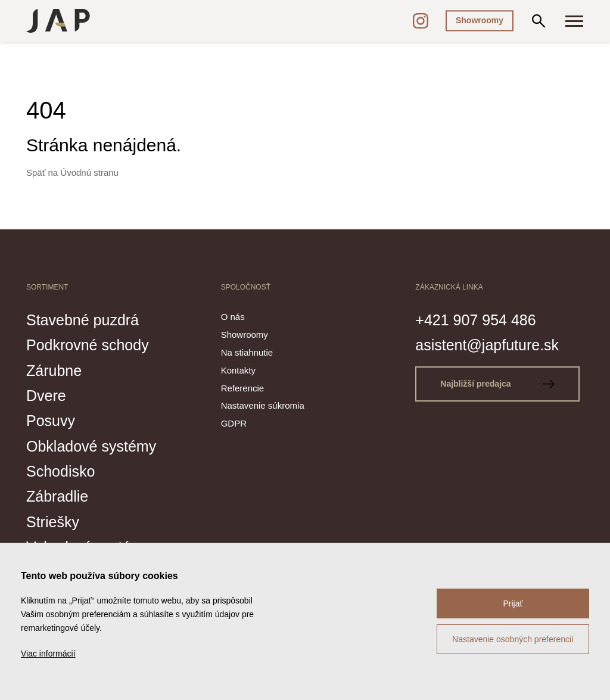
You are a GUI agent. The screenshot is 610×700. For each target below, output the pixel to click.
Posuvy (51, 421)
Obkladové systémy (91, 446)
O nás (233, 317)
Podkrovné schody (88, 345)
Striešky (53, 522)
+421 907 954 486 (475, 320)
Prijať (513, 603)
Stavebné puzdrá (83, 320)
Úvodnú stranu (89, 172)
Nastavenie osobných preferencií (513, 639)
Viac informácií (48, 654)
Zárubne (54, 371)
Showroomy (480, 20)
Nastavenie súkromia (263, 405)
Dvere (46, 396)
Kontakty (238, 370)
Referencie (243, 388)
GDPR (234, 423)
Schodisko (60, 471)
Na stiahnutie (247, 352)
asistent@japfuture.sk (487, 345)
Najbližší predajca (497, 384)
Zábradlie (57, 496)
